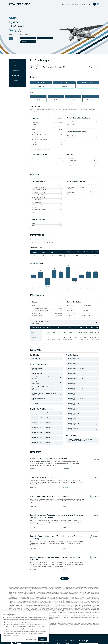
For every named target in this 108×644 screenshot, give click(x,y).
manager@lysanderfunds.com (10, 635)
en (94, 4)
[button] (98, 4)
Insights (82, 4)
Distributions (15, 75)
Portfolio (14, 66)
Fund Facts (45, 38)
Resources (15, 85)
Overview (14, 61)
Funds (62, 4)
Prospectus (28, 42)
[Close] (47, 612)
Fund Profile (28, 38)
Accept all (43, 639)
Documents (15, 80)
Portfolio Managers (72, 4)
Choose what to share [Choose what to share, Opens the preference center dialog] (31, 639)
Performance (15, 71)
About (89, 4)
